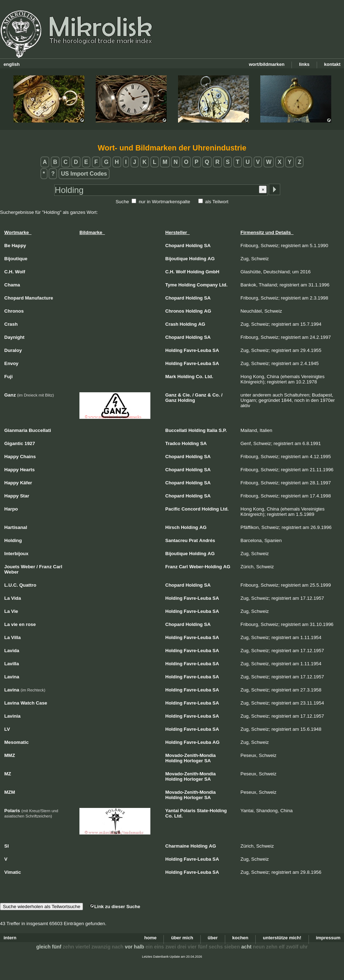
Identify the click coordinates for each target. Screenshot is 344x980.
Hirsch (172, 527)
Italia (212, 430)
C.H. (170, 272)
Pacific (173, 509)
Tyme (171, 285)
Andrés (207, 540)
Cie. (187, 395)
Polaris (188, 811)
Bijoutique (177, 259)
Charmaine (177, 846)
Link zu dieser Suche (115, 907)
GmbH (212, 272)
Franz (171, 567)
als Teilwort (217, 202)
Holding (194, 246)
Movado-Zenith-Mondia (190, 755)
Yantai (172, 811)
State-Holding (212, 811)
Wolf (181, 272)
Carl (183, 567)
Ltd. (223, 285)
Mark (171, 377)
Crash (172, 324)
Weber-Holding (205, 567)
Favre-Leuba (197, 350)
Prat (193, 540)
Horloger (193, 761)
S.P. (223, 430)
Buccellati (176, 430)
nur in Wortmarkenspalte (164, 202)
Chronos (175, 311)
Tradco (173, 443)
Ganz (171, 395)
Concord (191, 509)
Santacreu (176, 540)
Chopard (175, 246)
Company (207, 285)
